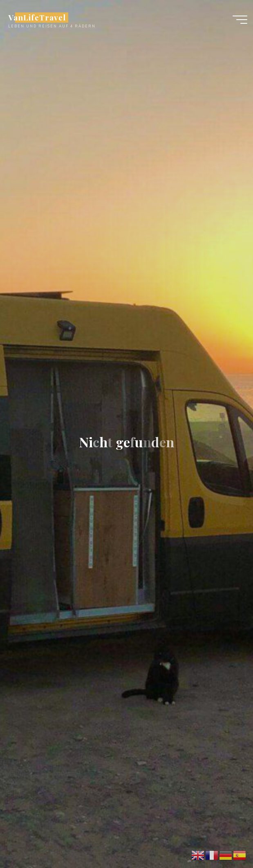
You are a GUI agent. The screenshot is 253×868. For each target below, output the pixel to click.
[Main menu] (240, 20)
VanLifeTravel (37, 17)
